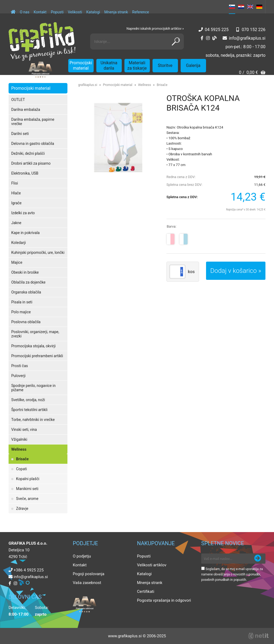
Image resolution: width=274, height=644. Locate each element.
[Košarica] (252, 73)
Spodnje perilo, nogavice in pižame (33, 388)
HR (241, 7)
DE (259, 7)
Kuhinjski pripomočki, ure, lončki (38, 253)
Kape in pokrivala (25, 233)
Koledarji (18, 243)
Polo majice (21, 312)
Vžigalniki (19, 439)
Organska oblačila (26, 292)
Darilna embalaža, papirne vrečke (33, 122)
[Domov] (13, 9)
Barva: (172, 226)
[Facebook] (202, 38)
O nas (25, 12)
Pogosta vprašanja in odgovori (164, 600)
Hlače (16, 193)
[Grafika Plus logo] (42, 42)
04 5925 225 (217, 30)
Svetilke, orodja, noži (28, 400)
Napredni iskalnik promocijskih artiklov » (155, 29)
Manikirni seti (27, 489)
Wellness (19, 449)
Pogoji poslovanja (89, 574)
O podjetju (82, 556)
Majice (17, 262)
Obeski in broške (25, 272)
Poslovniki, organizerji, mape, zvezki (35, 334)
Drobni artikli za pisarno (31, 163)
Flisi (15, 183)
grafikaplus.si (88, 85)
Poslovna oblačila (26, 322)
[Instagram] (208, 38)
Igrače (16, 203)
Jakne (16, 223)
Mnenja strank (116, 12)
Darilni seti (20, 134)
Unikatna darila (109, 65)
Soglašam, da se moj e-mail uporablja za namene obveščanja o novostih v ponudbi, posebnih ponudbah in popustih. (232, 574)
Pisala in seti (22, 302)
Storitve (165, 65)
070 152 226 (254, 30)
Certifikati (146, 592)
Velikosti (75, 12)
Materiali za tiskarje (137, 65)
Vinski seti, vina (24, 430)
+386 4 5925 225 (29, 570)
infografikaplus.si (247, 38)
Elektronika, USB (25, 173)
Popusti (57, 12)
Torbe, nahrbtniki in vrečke (33, 420)
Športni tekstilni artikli (29, 410)
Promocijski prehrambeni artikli (37, 356)
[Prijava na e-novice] (258, 559)
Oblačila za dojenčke (28, 282)
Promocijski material (81, 65)
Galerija (193, 65)
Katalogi (93, 12)
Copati (22, 469)
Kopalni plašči (28, 479)
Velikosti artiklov (152, 565)
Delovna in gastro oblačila (33, 144)
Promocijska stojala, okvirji (33, 346)
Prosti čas (20, 366)
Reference (141, 12)
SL (232, 7)
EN (250, 7)
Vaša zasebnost (87, 583)
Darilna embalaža (26, 110)
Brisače (22, 459)
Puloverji (18, 376)
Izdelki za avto (23, 213)
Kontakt (40, 12)
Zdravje (22, 509)
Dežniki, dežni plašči (28, 153)
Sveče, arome (27, 499)
